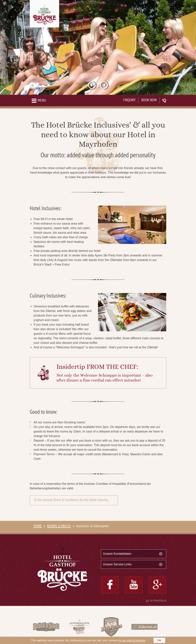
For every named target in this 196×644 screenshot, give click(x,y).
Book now (149, 100)
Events (137, 9)
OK (159, 640)
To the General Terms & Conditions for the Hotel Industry (71, 500)
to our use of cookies (132, 640)
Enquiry (129, 100)
